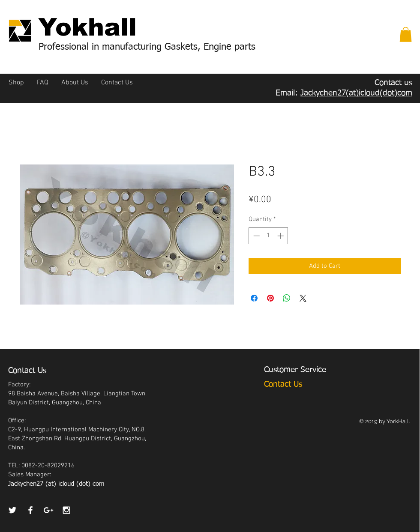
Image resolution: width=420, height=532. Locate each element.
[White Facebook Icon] (30, 510)
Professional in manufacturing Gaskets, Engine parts (147, 47)
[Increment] (281, 236)
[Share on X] (303, 298)
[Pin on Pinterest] (270, 298)
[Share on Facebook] (254, 298)
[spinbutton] (268, 236)
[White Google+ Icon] (48, 510)
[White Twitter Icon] (12, 510)
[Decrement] (256, 236)
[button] (406, 34)
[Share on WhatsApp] (287, 298)
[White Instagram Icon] (66, 510)
